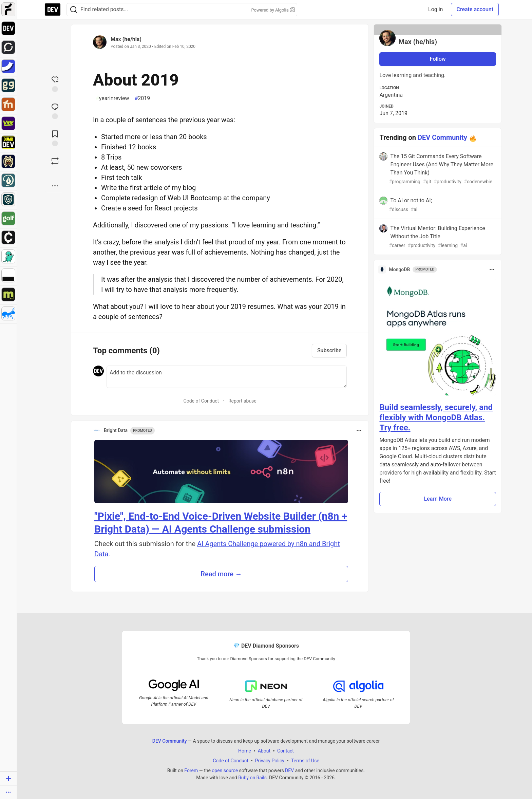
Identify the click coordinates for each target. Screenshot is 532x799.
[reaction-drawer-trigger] (55, 83)
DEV (289, 770)
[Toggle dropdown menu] (359, 430)
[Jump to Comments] (55, 110)
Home (245, 751)
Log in (435, 9)
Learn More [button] (438, 499)
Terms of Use (305, 761)
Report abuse (242, 401)
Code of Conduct (201, 401)
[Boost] (55, 161)
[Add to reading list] (55, 137)
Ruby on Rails (252, 778)
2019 (142, 98)
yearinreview (112, 98)
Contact (286, 751)
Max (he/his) (126, 39)
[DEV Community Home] (53, 10)
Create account (475, 9)
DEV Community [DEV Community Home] (170, 741)
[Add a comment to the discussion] (227, 377)
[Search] (74, 10)
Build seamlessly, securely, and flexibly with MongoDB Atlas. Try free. (436, 417)
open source (225, 770)
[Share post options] (55, 186)
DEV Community (442, 137)
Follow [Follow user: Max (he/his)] (438, 59)
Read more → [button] (221, 574)
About (264, 751)
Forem (191, 770)
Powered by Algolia (273, 10)
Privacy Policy (270, 761)
